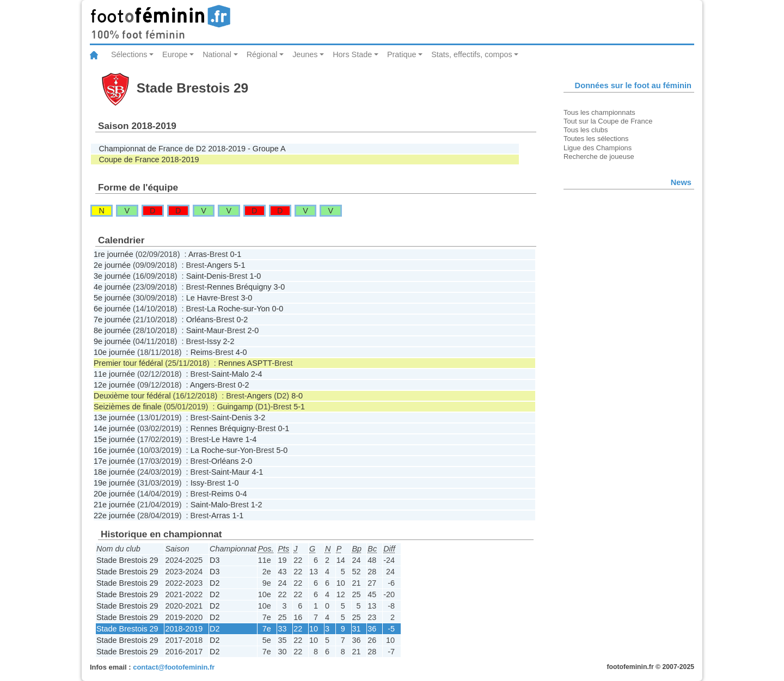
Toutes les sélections (596, 139)
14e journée (114, 428)
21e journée (114, 505)
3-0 (279, 287)
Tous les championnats (599, 112)
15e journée (114, 439)
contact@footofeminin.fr (174, 667)
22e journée (114, 516)
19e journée (114, 483)
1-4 (251, 439)
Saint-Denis (206, 276)
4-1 (257, 472)
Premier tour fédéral (128, 363)
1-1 (238, 516)
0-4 (241, 494)
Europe (175, 54)
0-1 (235, 254)
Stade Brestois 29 (127, 560)
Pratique (402, 54)
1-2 (257, 505)
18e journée (114, 472)
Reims (202, 352)
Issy (214, 341)
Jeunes (305, 54)
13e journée (114, 418)
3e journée (112, 276)
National (217, 54)
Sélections (129, 54)
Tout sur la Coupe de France (608, 121)
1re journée (114, 254)
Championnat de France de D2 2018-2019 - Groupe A (192, 149)
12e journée (114, 385)
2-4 (257, 374)
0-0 (277, 309)
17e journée (114, 461)
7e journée (112, 320)
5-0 (282, 450)
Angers (219, 265)
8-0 (297, 396)
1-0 (255, 276)
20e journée (114, 494)
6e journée (112, 309)
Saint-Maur (205, 330)
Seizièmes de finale (128, 407)
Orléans (200, 320)
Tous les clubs (586, 130)
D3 (215, 560)
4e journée (112, 287)
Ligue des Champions (598, 148)
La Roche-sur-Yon (238, 309)
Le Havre (202, 298)
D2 (215, 583)
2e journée (112, 265)
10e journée (114, 352)
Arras (198, 254)
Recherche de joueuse (599, 157)
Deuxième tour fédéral (132, 396)
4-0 (241, 352)
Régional (262, 54)
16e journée (114, 450)
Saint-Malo (230, 374)
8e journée (112, 330)
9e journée (112, 341)
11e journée (114, 374)
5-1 (240, 265)
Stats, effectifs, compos (472, 54)
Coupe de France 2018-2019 (149, 159)
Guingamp (235, 407)
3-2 (259, 418)
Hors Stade (352, 54)
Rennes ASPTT (245, 363)
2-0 (253, 330)
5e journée (112, 298)
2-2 (229, 341)
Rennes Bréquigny (239, 287)
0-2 (242, 320)
